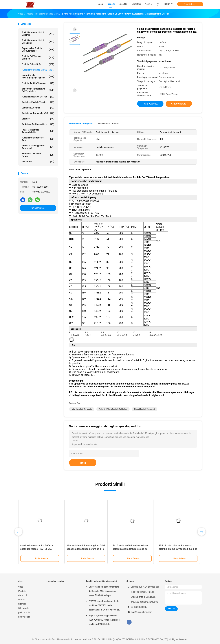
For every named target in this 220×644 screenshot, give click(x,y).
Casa (21, 587)
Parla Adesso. (190, 4)
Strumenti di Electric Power (38, 155)
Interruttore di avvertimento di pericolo (38, 77)
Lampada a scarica (38, 108)
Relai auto (38, 162)
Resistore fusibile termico (38, 102)
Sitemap (22, 604)
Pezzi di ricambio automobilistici (38, 131)
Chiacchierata (38, 208)
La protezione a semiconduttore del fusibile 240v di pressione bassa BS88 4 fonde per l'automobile (104, 592)
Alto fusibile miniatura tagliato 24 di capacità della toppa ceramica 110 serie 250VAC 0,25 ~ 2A (86, 549)
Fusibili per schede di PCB (38, 70)
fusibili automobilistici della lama (38, 42)
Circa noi (23, 595)
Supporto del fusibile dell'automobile (38, 50)
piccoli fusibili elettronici (145, 409)
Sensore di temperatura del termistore (38, 90)
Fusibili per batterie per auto (38, 139)
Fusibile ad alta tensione (38, 83)
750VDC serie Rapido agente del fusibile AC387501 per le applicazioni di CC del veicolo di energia (104, 606)
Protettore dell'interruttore (38, 124)
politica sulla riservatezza (24, 615)
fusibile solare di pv (38, 64)
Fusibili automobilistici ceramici (38, 34)
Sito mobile (24, 608)
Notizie (22, 600)
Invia (83, 463)
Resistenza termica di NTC (38, 113)
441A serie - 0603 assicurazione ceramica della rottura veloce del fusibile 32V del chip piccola (130, 549)
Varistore (38, 119)
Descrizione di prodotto (108, 124)
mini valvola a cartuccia (82, 409)
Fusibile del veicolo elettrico (38, 58)
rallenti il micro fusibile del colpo (113, 409)
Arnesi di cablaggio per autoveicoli (38, 147)
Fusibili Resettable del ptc (38, 97)
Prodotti (22, 591)
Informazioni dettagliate (81, 124)
